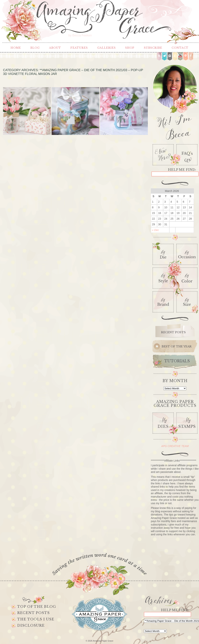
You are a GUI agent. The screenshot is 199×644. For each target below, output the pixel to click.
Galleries (106, 48)
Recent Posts (33, 613)
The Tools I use (36, 619)
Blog (35, 48)
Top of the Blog (37, 607)
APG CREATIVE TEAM (175, 446)
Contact (180, 48)
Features (79, 48)
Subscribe (153, 48)
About (55, 48)
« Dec (155, 230)
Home (16, 48)
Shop (130, 48)
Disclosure (31, 626)
